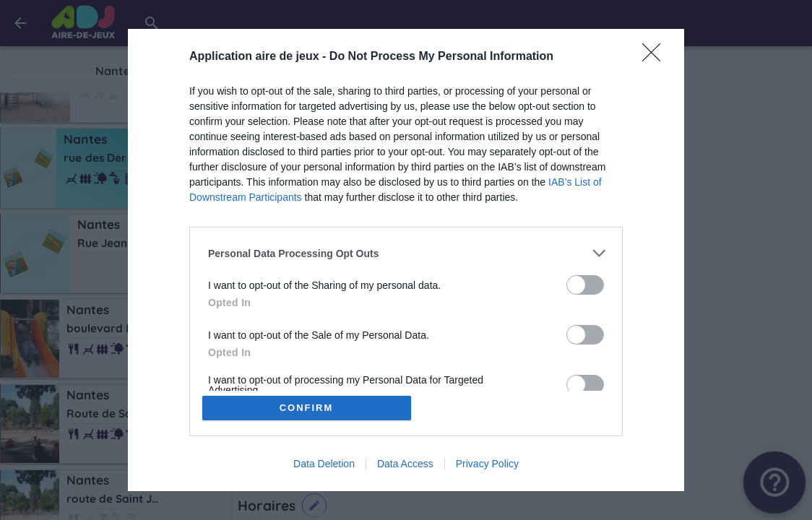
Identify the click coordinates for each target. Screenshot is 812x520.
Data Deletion (324, 464)
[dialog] (406, 260)
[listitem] (406, 253)
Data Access (405, 464)
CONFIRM (307, 408)
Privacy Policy (487, 464)
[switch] (585, 285)
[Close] (656, 57)
